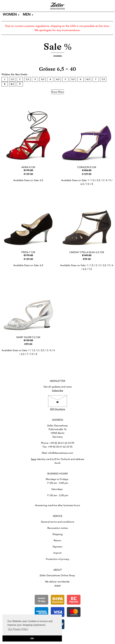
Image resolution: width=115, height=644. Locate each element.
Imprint (58, 553)
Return (58, 540)
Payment (58, 547)
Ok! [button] (32, 638)
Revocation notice (58, 528)
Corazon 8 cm (87, 167)
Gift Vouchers (58, 409)
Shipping (58, 534)
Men (27, 14)
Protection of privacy (58, 559)
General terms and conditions (58, 522)
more (58, 585)
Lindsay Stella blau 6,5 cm (87, 252)
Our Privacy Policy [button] (18, 629)
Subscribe (58, 390)
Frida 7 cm (28, 252)
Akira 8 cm (28, 167)
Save (34, 459)
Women (10, 14)
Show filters (58, 92)
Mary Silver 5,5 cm (28, 337)
